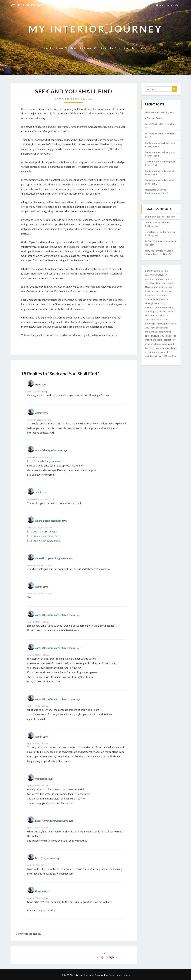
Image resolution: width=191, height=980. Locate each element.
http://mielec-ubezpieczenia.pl (44, 536)
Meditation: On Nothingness (160, 112)
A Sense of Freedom (155, 118)
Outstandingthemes (119, 975)
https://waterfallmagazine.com (45, 461)
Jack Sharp (66, 99)
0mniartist (41, 779)
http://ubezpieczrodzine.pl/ (42, 531)
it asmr (39, 891)
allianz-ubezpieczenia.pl (48, 521)
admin (39, 413)
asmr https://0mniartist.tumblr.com (55, 615)
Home (159, 5)
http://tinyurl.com (45, 858)
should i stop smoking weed (51, 558)
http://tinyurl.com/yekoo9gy (51, 821)
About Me (173, 5)
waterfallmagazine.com (48, 450)
